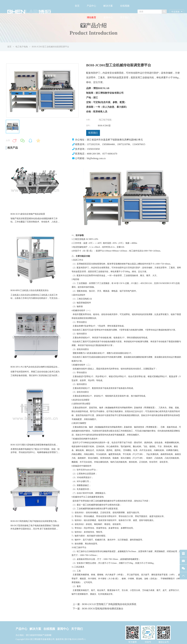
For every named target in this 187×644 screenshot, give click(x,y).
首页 (77, 6)
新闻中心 (108, 17)
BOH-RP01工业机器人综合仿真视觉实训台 (30, 290)
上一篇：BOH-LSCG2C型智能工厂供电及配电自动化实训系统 (105, 604)
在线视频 (125, 6)
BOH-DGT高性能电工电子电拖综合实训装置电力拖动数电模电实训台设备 (44, 521)
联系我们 (93, 133)
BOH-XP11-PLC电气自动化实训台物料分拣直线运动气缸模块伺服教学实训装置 (46, 367)
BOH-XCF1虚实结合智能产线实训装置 (28, 214)
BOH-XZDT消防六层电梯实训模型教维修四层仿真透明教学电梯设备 (41, 445)
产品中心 (91, 6)
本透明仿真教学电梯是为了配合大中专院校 (30, 449)
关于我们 (125, 17)
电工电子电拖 (22, 47)
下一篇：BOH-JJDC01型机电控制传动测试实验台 (98, 609)
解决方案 (108, 6)
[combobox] (177, 12)
